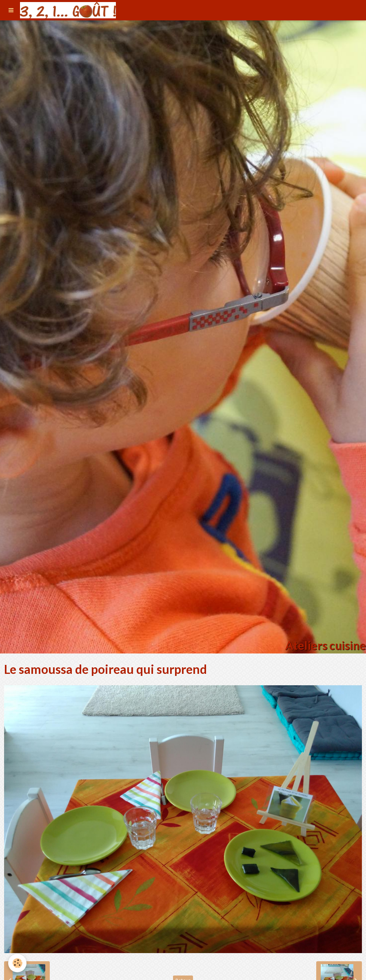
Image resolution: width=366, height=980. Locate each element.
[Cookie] (17, 963)
